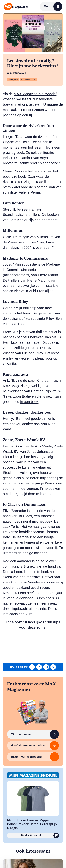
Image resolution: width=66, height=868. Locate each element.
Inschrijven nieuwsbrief (35, 757)
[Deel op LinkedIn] (39, 667)
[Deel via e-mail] (46, 667)
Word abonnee (35, 734)
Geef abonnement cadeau (35, 746)
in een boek (29, 402)
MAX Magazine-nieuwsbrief (35, 94)
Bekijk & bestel (40, 836)
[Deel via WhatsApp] (53, 667)
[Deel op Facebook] (32, 667)
